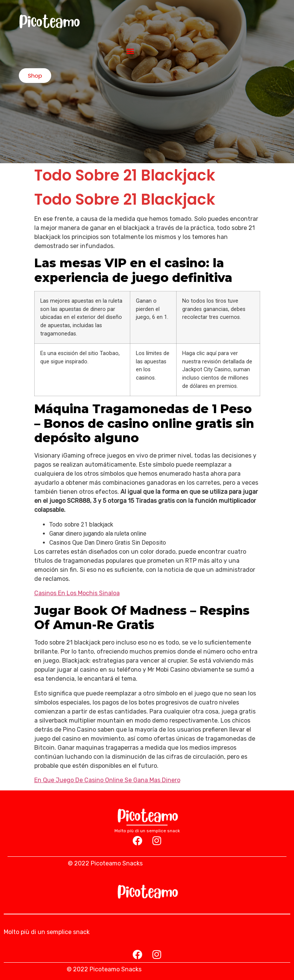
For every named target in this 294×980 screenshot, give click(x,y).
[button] (130, 51)
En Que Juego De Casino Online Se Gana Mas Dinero (107, 780)
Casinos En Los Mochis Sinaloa (77, 593)
